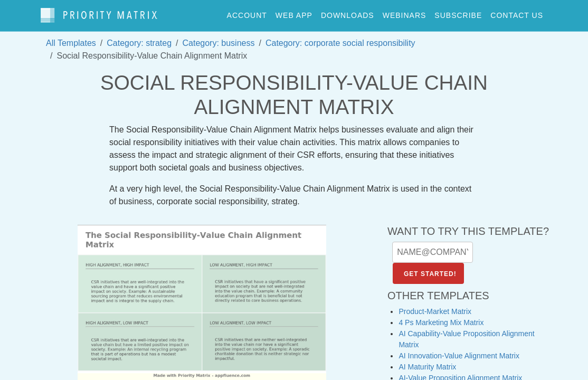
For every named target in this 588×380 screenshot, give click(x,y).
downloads (348, 13)
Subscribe (458, 13)
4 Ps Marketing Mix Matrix (441, 318)
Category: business (219, 38)
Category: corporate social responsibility (340, 38)
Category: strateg (139, 38)
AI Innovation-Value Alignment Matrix (459, 351)
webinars (405, 13)
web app (294, 13)
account (247, 13)
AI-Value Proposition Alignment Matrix (460, 373)
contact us (517, 13)
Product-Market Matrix (435, 307)
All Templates (71, 38)
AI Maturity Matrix (427, 362)
